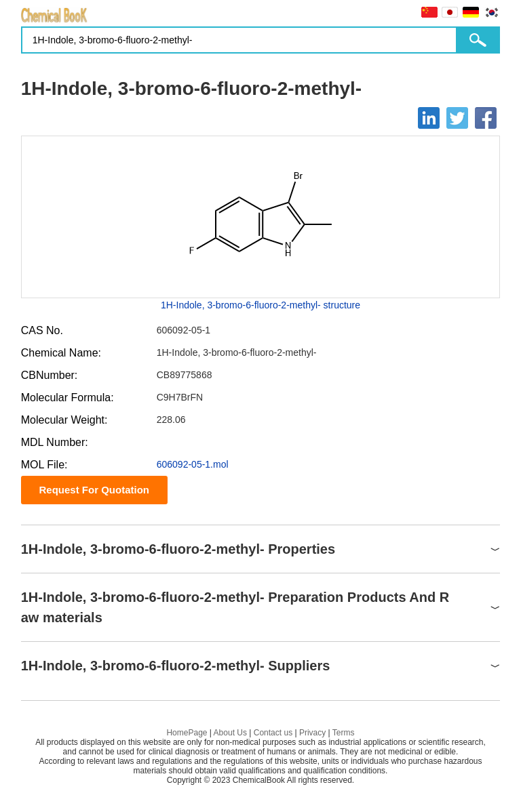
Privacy (312, 733)
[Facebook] (486, 118)
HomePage (187, 733)
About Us (230, 733)
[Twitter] (457, 118)
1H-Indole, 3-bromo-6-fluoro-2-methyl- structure (260, 305)
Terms (344, 733)
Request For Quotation (94, 490)
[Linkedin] (429, 118)
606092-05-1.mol (193, 464)
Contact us (273, 733)
